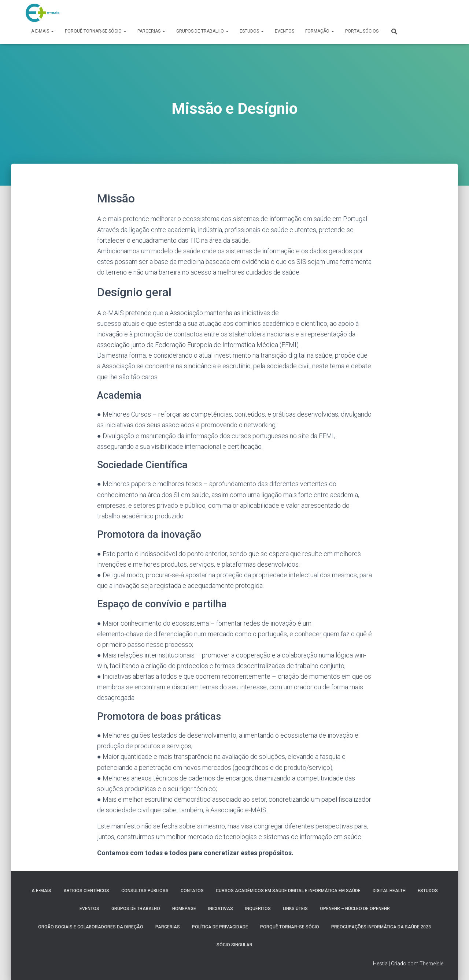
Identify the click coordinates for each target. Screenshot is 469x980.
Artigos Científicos (86, 891)
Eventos (285, 31)
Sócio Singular (234, 945)
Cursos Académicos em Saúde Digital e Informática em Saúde (288, 891)
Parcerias (151, 31)
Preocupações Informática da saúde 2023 (381, 927)
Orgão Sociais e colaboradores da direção (91, 927)
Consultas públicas (145, 891)
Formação (320, 31)
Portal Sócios (362, 31)
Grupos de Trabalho (202, 31)
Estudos (252, 31)
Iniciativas (221, 909)
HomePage (184, 909)
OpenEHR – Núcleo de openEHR (355, 909)
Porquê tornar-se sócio (96, 31)
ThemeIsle (431, 964)
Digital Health (389, 891)
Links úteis (295, 909)
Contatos (192, 891)
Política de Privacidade (220, 927)
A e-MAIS (43, 31)
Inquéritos (258, 909)
